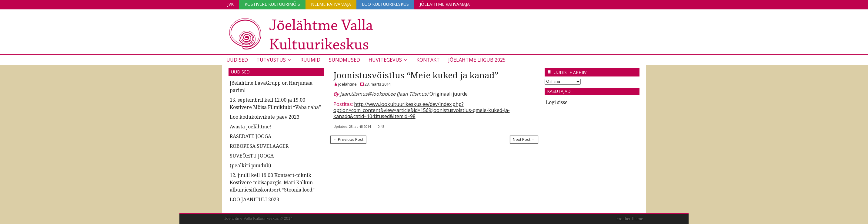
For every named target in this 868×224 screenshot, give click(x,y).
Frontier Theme (630, 219)
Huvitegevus (385, 60)
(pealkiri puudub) (250, 166)
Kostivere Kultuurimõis (272, 4)
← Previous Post (348, 139)
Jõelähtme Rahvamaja (445, 4)
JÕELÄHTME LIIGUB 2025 (477, 60)
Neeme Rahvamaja (331, 4)
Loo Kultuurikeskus (385, 4)
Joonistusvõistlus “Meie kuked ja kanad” (416, 75)
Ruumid (310, 60)
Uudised (237, 60)
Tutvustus (271, 60)
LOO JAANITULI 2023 (254, 200)
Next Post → (524, 139)
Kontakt (428, 60)
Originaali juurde (449, 94)
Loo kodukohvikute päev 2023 (265, 117)
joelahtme (347, 84)
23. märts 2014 (378, 84)
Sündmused (344, 60)
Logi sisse (557, 102)
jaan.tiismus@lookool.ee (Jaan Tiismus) (384, 94)
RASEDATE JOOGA (250, 136)
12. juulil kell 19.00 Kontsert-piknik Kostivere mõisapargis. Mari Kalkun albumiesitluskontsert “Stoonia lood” (272, 183)
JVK (230, 4)
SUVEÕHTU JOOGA (252, 156)
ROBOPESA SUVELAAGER (259, 146)
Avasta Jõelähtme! (251, 127)
